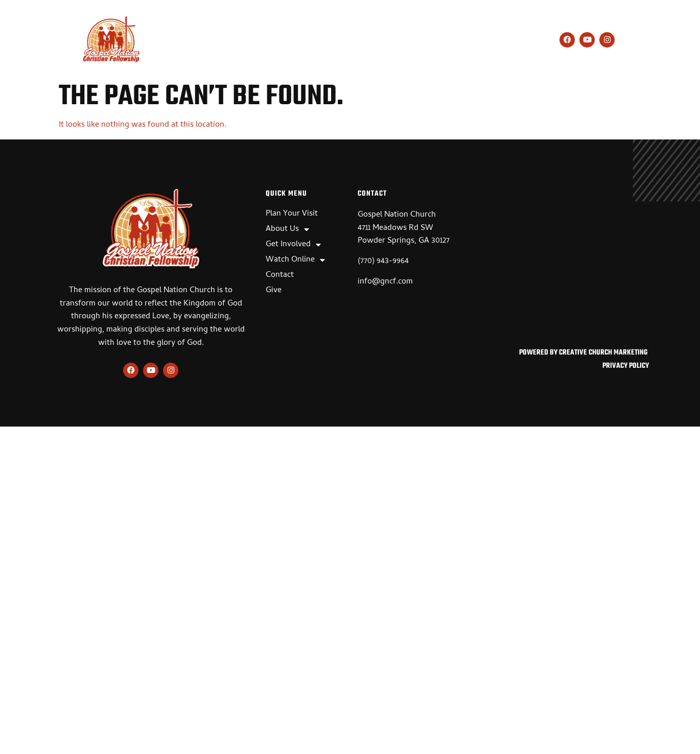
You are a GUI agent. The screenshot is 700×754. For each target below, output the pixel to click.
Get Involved (339, 41)
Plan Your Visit (208, 41)
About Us (273, 41)
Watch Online (413, 41)
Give (511, 41)
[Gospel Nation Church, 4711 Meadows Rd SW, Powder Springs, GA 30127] (565, 265)
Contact (473, 41)
